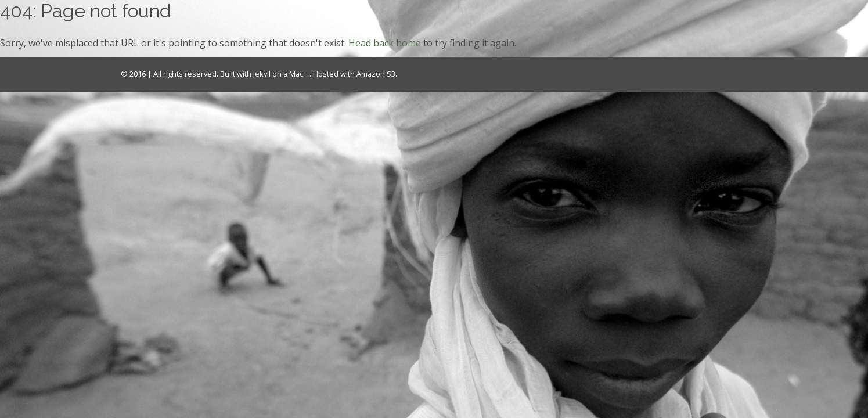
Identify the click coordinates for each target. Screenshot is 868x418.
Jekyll (262, 74)
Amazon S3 (376, 74)
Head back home (385, 43)
